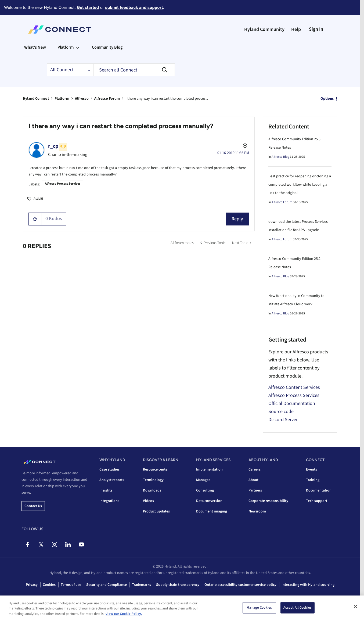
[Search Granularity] (70, 70)
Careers (255, 469)
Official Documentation (292, 403)
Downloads (152, 490)
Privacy (32, 585)
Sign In (316, 29)
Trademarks (141, 585)
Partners (255, 490)
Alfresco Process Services (63, 184)
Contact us (33, 506)
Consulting (205, 490)
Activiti (38, 199)
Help (296, 29)
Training (313, 480)
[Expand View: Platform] (78, 47)
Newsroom (257, 511)
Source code (281, 412)
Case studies (109, 469)
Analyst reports (112, 480)
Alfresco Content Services (294, 387)
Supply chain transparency (178, 585)
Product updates (156, 511)
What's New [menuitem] (35, 47)
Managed (203, 480)
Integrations (109, 501)
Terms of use (71, 585)
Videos (148, 501)
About (253, 480)
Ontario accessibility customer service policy (240, 585)
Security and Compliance (107, 585)
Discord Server (283, 420)
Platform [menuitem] (66, 47)
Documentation (319, 490)
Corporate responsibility (268, 501)
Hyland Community (264, 29)
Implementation (209, 469)
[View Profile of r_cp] (53, 146)
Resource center (156, 469)
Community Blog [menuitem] (107, 47)
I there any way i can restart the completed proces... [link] (167, 99)
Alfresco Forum (107, 99)
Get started (88, 7)
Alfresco (82, 99)
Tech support (317, 501)
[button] (35, 219)
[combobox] (134, 70)
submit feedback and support (134, 7)
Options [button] (327, 99)
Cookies (49, 585)
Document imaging (212, 511)
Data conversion (209, 501)
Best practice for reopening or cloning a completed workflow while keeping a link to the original (300, 185)
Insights (106, 490)
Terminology (153, 480)
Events (311, 469)
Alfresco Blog (280, 157)
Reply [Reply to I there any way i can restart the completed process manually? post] (237, 219)
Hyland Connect (36, 99)
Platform (62, 99)
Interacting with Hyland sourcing (308, 585)
